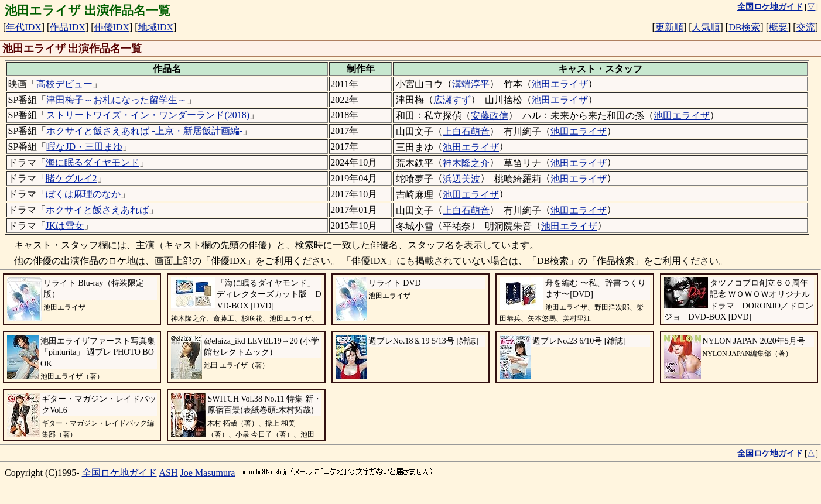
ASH (169, 473)
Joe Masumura (208, 473)
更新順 (669, 27)
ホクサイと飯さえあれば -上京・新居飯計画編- (144, 131)
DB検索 (744, 27)
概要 (778, 27)
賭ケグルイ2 (71, 178)
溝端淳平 (471, 84)
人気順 (706, 27)
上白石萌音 (466, 131)
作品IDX (67, 27)
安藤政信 (490, 116)
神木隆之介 (466, 163)
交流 (806, 27)
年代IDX (23, 27)
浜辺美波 (461, 179)
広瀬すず (452, 100)
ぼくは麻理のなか (83, 194)
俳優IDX (112, 27)
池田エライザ (560, 84)
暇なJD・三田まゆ (84, 147)
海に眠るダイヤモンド (93, 162)
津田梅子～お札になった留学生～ (117, 100)
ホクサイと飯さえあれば (97, 210)
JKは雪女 (65, 226)
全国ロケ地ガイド (119, 473)
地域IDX (156, 27)
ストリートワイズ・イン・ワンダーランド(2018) (148, 115)
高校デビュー (64, 84)
